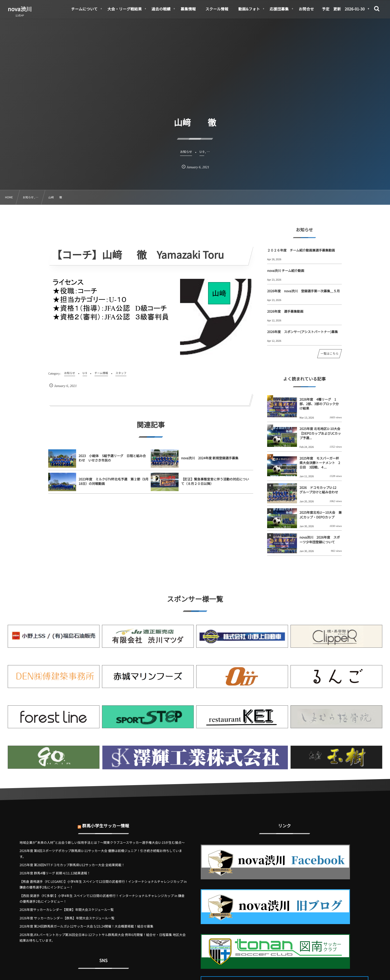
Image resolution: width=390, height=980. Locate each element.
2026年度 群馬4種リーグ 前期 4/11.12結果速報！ (55, 873)
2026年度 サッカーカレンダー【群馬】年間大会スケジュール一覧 (67, 918)
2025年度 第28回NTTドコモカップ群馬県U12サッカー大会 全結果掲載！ (72, 865)
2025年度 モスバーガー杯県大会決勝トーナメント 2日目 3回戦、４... (320, 463)
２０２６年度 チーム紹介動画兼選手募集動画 (301, 250)
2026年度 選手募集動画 (285, 311)
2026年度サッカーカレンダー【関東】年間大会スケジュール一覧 (67, 910)
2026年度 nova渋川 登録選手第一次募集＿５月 (303, 291)
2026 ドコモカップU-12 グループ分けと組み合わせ (319, 490)
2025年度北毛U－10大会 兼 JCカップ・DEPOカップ (321, 515)
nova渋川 (20, 9)
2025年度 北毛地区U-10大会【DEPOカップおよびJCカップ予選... (320, 433)
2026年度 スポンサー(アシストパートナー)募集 (302, 332)
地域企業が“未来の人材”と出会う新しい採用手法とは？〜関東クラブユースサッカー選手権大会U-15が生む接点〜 (102, 842)
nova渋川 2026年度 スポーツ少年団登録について (320, 539)
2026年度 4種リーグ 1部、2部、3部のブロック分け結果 (319, 404)
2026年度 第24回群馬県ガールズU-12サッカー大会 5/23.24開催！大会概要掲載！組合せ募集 (86, 926)
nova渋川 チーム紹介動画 (286, 271)
